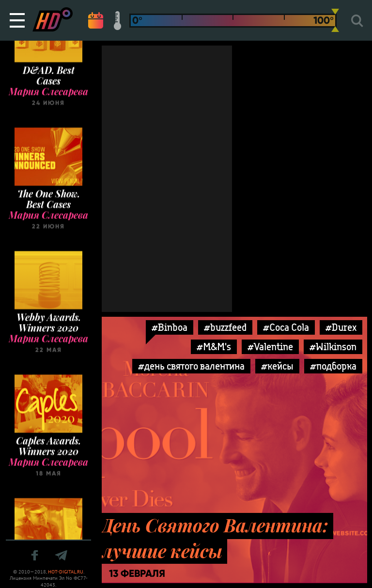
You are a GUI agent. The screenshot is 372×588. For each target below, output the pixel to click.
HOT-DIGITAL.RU (66, 572)
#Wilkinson (333, 347)
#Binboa (170, 327)
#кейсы (277, 366)
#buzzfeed (225, 327)
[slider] (335, 20)
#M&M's (214, 347)
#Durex (341, 327)
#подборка (333, 366)
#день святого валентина (191, 366)
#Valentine (270, 347)
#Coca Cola (286, 327)
